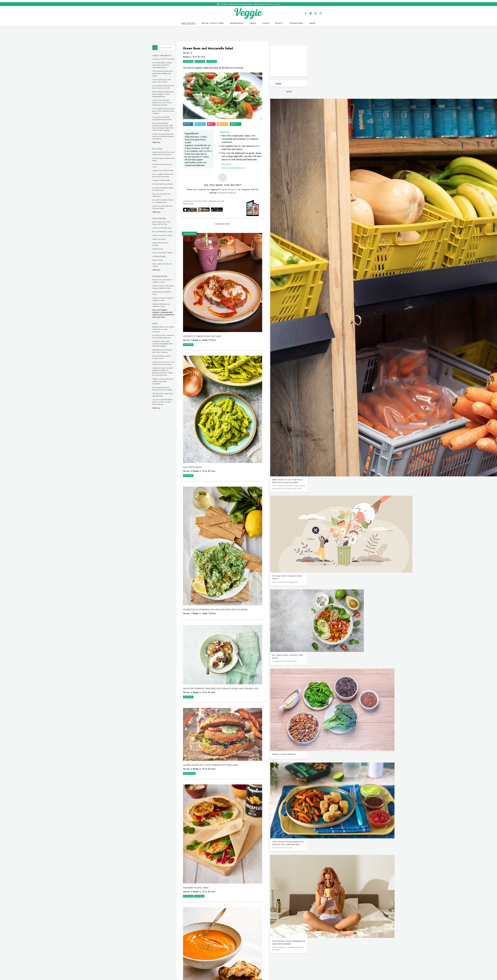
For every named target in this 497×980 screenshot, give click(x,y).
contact (258, 976)
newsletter (282, 976)
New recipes (189, 21)
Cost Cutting (215, 58)
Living (266, 21)
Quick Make (238, 58)
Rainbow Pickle (185, 258)
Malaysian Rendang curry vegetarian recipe (189, 303)
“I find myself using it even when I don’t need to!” (189, 79)
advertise (295, 976)
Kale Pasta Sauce (219, 435)
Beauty (279, 21)
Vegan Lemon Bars (186, 237)
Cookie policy (243, 979)
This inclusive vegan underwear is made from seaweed (298, 941)
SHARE (213, 111)
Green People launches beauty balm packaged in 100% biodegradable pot (190, 92)
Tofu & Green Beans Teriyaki (190, 251)
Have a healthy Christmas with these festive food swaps (190, 173)
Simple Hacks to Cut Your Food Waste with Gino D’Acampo (191, 151)
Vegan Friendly (216, 700)
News (253, 21)
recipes (247, 976)
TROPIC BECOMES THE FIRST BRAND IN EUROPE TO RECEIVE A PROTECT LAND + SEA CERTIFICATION (190, 370)
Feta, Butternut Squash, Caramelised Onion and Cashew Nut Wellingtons (191, 312)
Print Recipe (243, 154)
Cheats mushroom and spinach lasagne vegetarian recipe (191, 285)
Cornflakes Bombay (186, 254)
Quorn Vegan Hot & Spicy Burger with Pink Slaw (189, 221)
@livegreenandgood (250, 199)
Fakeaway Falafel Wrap (222, 794)
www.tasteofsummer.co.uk (250, 157)
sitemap (269, 979)
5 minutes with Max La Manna (190, 182)
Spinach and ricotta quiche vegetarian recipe (189, 279)
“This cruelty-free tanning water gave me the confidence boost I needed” (191, 109)
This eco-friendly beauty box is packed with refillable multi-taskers (190, 71)
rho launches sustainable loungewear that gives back (189, 116)
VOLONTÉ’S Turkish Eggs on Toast (229, 326)
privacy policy (257, 979)
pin (237, 111)
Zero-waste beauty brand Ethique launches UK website (190, 387)
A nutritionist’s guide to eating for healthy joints (190, 187)
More (312, 21)
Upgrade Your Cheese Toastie (190, 168)
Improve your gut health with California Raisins (190, 205)
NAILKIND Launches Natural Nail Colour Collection (190, 349)
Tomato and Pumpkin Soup (189, 226)
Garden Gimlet (185, 247)
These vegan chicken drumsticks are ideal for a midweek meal (297, 841)
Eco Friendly (226, 58)
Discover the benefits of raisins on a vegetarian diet (190, 199)
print (261, 111)
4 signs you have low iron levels (191, 57)
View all (184, 140)
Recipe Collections (213, 21)
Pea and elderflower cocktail (190, 230)
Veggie (288, 81)
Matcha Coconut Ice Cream (189, 233)
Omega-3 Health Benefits (188, 178)
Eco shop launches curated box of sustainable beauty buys (191, 335)
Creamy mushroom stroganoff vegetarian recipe (190, 297)
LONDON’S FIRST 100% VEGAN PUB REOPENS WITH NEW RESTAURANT (190, 342)
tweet (226, 111)
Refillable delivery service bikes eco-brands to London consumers (191, 327)
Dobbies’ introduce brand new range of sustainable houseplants (190, 379)
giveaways (269, 976)
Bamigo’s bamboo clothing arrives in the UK (189, 355)
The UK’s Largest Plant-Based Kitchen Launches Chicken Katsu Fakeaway (190, 400)
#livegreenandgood (249, 202)
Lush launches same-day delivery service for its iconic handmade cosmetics (190, 101)
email (248, 111)
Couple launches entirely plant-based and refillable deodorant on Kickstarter (191, 134)
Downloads (296, 21)
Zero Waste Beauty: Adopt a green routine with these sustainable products (190, 63)
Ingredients (237, 21)
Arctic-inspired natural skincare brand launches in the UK (190, 85)
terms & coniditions (282, 979)
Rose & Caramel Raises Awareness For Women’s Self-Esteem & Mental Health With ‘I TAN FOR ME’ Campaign (191, 125)
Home (239, 976)
